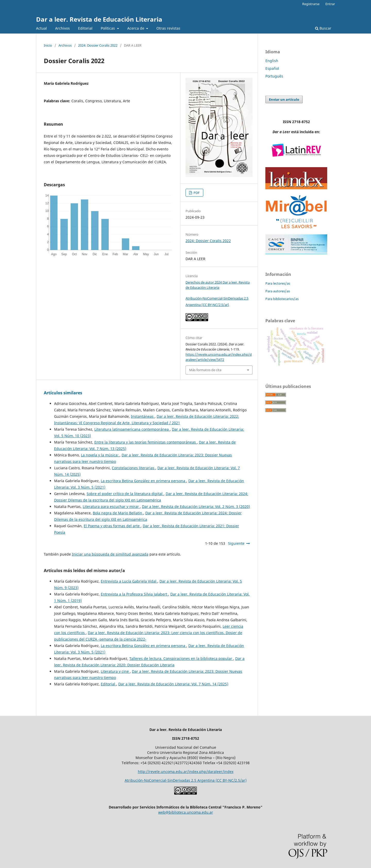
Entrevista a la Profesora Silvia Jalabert (134, 594)
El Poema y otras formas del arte (112, 526)
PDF (196, 193)
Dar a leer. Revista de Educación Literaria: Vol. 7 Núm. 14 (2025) (173, 684)
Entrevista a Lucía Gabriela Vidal (129, 581)
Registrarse (311, 4)
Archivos (62, 28)
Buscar (323, 28)
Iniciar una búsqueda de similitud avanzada (110, 554)
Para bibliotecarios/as (282, 299)
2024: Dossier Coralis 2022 (98, 45)
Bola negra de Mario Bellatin (118, 513)
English (272, 61)
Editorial (85, 28)
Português (274, 76)
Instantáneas (143, 416)
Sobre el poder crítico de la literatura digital (125, 494)
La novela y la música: (100, 455)
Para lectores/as (278, 283)
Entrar (330, 4)
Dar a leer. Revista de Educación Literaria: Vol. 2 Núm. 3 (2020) (196, 507)
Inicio (48, 45)
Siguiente (236, 543)
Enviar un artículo (284, 99)
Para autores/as (278, 291)
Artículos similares (63, 393)
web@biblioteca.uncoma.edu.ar (186, 812)
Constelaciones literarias (134, 468)
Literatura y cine (115, 671)
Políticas (108, 28)
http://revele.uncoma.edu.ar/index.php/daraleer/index (186, 772)
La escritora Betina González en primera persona (144, 481)
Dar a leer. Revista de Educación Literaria (99, 19)
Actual (41, 28)
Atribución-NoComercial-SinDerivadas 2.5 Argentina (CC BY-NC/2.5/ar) (186, 780)
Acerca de (136, 28)
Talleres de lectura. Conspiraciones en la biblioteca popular (181, 658)
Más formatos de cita (205, 370)
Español (272, 68)
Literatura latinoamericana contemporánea (132, 429)
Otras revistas (168, 28)
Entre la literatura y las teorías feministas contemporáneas (146, 442)
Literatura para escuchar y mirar (111, 507)
